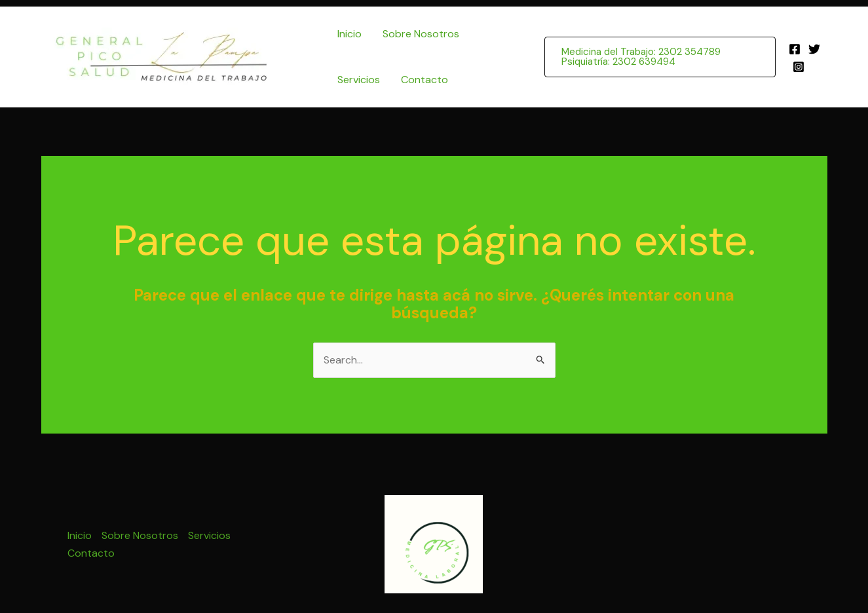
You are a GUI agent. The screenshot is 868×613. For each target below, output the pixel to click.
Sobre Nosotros (421, 34)
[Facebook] (795, 49)
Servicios (359, 80)
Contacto (425, 80)
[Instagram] (799, 67)
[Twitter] (814, 49)
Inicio (349, 34)
